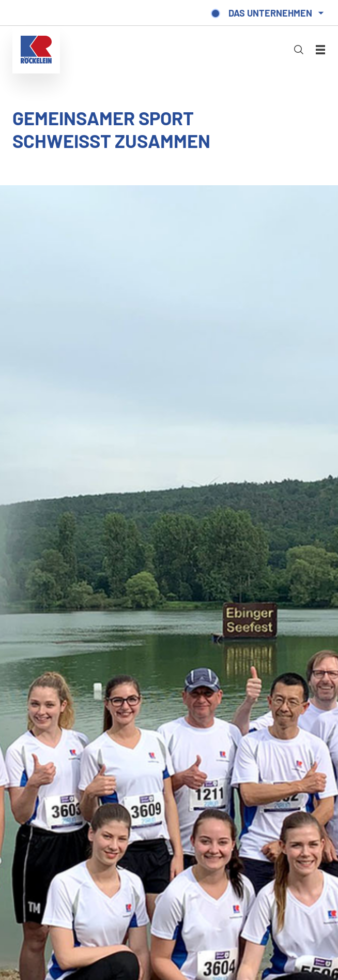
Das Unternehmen (270, 13)
